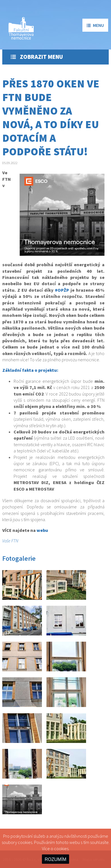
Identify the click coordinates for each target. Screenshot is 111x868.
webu (42, 530)
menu (95, 25)
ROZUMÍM (55, 859)
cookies (61, 848)
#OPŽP (62, 290)
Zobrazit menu (37, 57)
